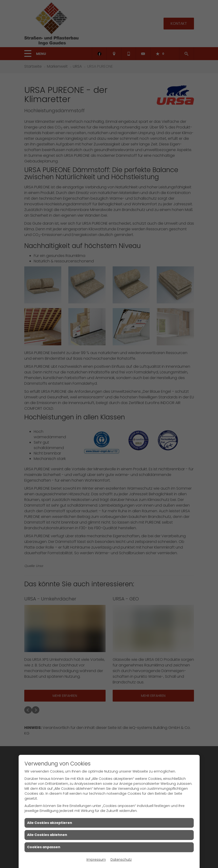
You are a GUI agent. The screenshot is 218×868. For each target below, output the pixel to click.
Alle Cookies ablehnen (47, 835)
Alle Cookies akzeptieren (50, 823)
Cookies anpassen (44, 847)
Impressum (96, 860)
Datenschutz (121, 860)
